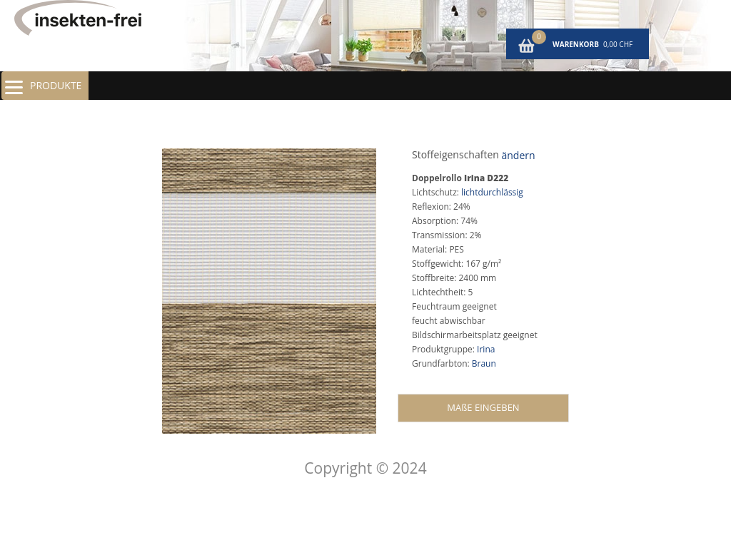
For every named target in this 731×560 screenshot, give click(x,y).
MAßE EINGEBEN (483, 407)
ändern (518, 155)
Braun (484, 363)
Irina (486, 349)
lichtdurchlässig (492, 192)
